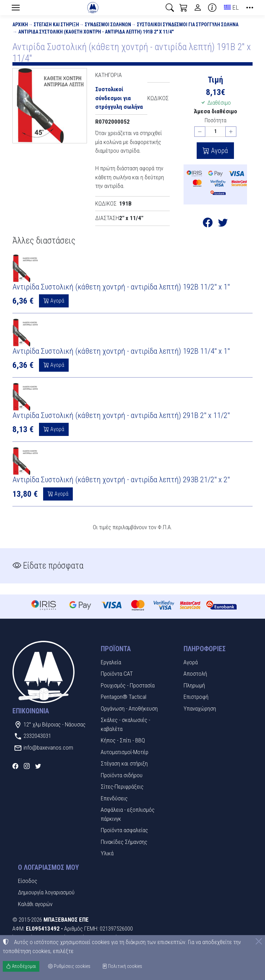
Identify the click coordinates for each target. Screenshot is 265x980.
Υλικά (107, 853)
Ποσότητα (215, 120)
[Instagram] (27, 766)
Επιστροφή (196, 697)
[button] (170, 8)
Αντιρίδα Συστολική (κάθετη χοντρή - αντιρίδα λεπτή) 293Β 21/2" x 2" (121, 480)
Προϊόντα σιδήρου (122, 775)
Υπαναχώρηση (200, 708)
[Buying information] (212, 8)
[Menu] (16, 8)
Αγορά (219, 151)
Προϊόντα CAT (117, 674)
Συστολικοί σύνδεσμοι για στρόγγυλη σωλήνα (188, 25)
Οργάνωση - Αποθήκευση (129, 708)
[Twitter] (38, 766)
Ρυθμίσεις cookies (69, 966)
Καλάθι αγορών (35, 904)
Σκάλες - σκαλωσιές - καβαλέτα (125, 724)
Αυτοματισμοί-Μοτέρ (125, 752)
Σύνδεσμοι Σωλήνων (108, 25)
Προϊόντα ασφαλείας (124, 830)
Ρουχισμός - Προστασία (128, 685)
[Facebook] (15, 766)
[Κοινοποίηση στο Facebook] (208, 224)
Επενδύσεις (114, 798)
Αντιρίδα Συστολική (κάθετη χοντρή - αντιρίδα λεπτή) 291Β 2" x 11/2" (121, 415)
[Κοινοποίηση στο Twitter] (223, 224)
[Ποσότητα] (215, 132)
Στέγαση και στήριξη (56, 25)
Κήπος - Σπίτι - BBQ (123, 740)
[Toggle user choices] (198, 8)
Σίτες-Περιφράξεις (122, 787)
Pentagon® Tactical (124, 697)
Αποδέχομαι (21, 966)
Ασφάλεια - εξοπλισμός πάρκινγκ (128, 814)
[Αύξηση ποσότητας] (231, 132)
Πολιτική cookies (122, 966)
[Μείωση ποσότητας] (200, 132)
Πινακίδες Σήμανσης (124, 842)
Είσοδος (28, 881)
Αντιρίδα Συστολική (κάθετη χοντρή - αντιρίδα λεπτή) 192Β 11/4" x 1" (121, 351)
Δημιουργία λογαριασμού (46, 892)
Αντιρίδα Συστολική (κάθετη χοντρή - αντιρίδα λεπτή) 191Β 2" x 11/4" (96, 32)
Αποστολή (195, 674)
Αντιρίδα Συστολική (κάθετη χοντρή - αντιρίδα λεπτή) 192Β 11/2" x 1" (121, 287)
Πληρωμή (194, 685)
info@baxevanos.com (48, 748)
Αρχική (20, 25)
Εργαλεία (111, 662)
